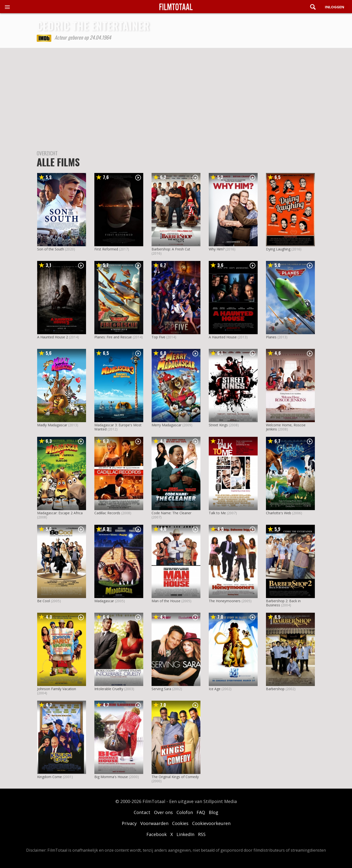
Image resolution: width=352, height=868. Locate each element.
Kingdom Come (49, 777)
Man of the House (166, 601)
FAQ (201, 812)
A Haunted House (223, 337)
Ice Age (215, 689)
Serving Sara (161, 689)
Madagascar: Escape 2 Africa (60, 513)
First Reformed (106, 249)
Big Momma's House (111, 777)
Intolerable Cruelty (109, 689)
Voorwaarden (154, 823)
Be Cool (44, 601)
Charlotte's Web (279, 513)
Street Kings (218, 425)
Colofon (185, 812)
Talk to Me (217, 513)
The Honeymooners (225, 601)
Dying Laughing (278, 249)
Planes (271, 337)
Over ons (163, 812)
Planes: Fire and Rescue (113, 337)
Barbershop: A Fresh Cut (171, 249)
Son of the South (51, 249)
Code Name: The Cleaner (171, 513)
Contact (142, 812)
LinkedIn (185, 834)
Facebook (157, 834)
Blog (214, 812)
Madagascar (104, 601)
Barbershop (275, 689)
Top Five (158, 337)
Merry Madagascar (166, 425)
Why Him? (217, 249)
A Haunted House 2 (53, 337)
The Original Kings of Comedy (175, 777)
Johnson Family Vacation (57, 689)
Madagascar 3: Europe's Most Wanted (118, 427)
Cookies (180, 823)
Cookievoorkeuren (211, 823)
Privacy (129, 823)
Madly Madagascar (52, 425)
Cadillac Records (107, 513)
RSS (202, 834)
